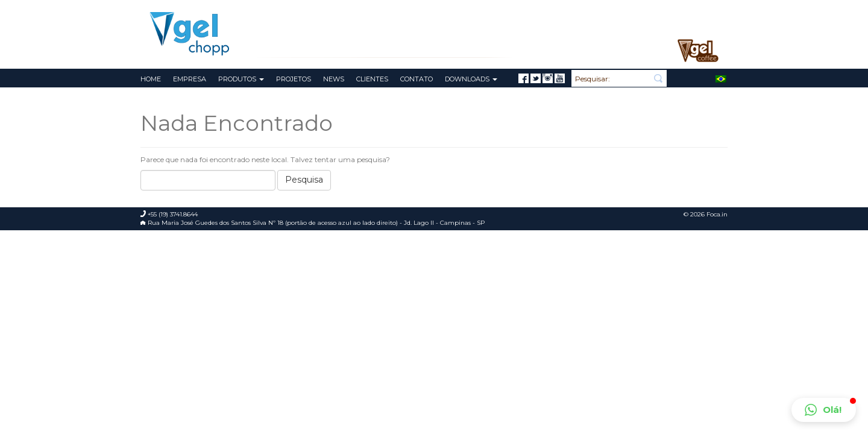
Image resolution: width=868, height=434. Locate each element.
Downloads (471, 79)
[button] (824, 410)
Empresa (190, 79)
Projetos (294, 79)
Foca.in (717, 214)
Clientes (372, 79)
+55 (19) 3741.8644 (690, 10)
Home (151, 79)
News (334, 79)
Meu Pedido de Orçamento (607, 9)
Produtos (241, 79)
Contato (417, 79)
